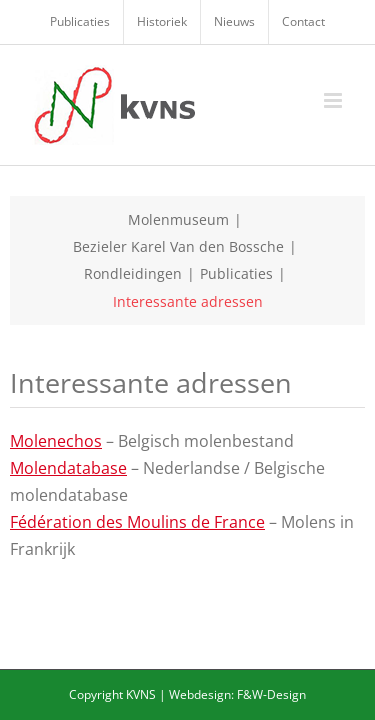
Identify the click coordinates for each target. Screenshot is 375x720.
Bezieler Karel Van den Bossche (178, 246)
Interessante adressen (188, 301)
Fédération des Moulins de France (137, 522)
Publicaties (236, 273)
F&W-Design (271, 694)
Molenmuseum (178, 219)
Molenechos (56, 441)
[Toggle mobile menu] (334, 100)
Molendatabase (68, 468)
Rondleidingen (133, 273)
